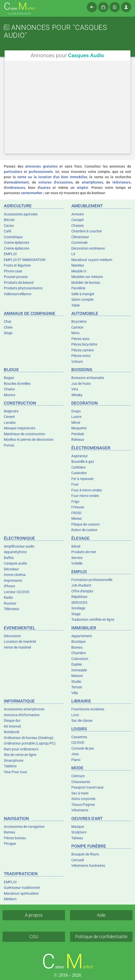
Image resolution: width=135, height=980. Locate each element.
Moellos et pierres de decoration (29, 439)
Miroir (76, 423)
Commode (79, 243)
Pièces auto (80, 339)
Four (75, 484)
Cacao (9, 226)
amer (20, 6)
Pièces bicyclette (84, 344)
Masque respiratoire (20, 428)
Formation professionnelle (92, 580)
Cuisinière (79, 473)
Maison (77, 676)
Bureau (77, 647)
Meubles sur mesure (87, 277)
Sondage (78, 608)
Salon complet (82, 299)
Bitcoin (9, 220)
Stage (76, 614)
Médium (10, 899)
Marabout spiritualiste (21, 893)
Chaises (78, 226)
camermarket (32, 193)
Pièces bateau (15, 838)
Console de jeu (83, 748)
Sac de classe (82, 721)
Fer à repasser (82, 479)
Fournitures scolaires (88, 709)
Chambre (79, 653)
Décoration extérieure (88, 248)
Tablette (10, 766)
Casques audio (15, 563)
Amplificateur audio (19, 546)
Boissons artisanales (88, 378)
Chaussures (81, 782)
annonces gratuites (41, 166)
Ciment (9, 417)
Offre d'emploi (82, 591)
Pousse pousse (16, 277)
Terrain (77, 687)
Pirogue (10, 844)
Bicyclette (79, 322)
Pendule (78, 434)
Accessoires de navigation (24, 827)
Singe (8, 333)
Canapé (77, 220)
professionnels (41, 172)
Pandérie (78, 288)
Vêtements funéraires (88, 866)
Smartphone (14, 761)
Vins (75, 389)
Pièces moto (81, 356)
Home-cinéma (15, 575)
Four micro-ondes (85, 496)
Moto (75, 333)
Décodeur (11, 569)
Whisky (77, 395)
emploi (82, 188)
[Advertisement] (67, 107)
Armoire (78, 214)
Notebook (12, 732)
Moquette (79, 428)
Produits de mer (84, 552)
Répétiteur (79, 597)
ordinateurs (16, 188)
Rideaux (78, 439)
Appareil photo (15, 552)
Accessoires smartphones (24, 709)
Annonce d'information (22, 715)
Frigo (75, 502)
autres (45, 188)
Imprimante (13, 581)
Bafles (9, 558)
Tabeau (77, 838)
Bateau (10, 832)
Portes (9, 445)
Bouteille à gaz (83, 462)
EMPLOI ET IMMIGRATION (25, 260)
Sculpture (79, 832)
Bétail (76, 546)
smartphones (92, 182)
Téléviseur (12, 609)
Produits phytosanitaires (23, 288)
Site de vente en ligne (20, 755)
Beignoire (11, 411)
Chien (8, 327)
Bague (9, 378)
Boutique (78, 642)
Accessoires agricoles (21, 214)
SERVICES (79, 603)
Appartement (82, 636)
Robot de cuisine (84, 530)
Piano (76, 760)
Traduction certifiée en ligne (93, 619)
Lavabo (10, 423)
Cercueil (78, 860)
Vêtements (80, 810)
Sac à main (80, 793)
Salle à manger (83, 294)
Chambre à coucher (87, 231)
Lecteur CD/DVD (17, 592)
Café (7, 231)
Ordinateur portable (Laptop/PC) (30, 743)
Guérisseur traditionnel (22, 888)
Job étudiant (81, 585)
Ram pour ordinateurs (21, 749)
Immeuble (79, 670)
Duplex (77, 664)
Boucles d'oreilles (17, 384)
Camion (77, 327)
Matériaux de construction (24, 434)
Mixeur (77, 518)
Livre (75, 715)
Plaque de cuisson (86, 524)
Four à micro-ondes (87, 490)
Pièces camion (83, 350)
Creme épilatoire (16, 243)
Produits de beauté (19, 283)
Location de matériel (20, 642)
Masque (78, 827)
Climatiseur (80, 237)
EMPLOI (10, 254)
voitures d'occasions (55, 182)
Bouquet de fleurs (85, 854)
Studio (76, 682)
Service (77, 558)
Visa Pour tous (15, 772)
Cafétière (78, 467)
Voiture (77, 362)
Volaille (77, 563)
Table (75, 305)
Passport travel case (87, 787)
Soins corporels (83, 799)
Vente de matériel (17, 647)
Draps (76, 411)
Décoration (12, 636)
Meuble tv (79, 271)
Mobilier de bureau (86, 283)
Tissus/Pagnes (83, 805)
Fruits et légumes (17, 265)
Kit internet (12, 726)
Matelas (78, 265)
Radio (8, 597)
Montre (10, 395)
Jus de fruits (81, 384)
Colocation (80, 659)
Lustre (76, 417)
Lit (73, 254)
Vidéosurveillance (18, 294)
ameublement (18, 182)
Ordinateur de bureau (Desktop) (29, 738)
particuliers (13, 172)
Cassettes (79, 737)
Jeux (75, 754)
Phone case (13, 271)
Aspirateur (80, 456)
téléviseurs (121, 182)
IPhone (9, 586)
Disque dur (12, 721)
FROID (76, 513)
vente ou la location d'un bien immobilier (52, 177)
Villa (75, 693)
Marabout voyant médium (92, 260)
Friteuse (78, 507)
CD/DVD (78, 743)
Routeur (10, 603)
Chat (8, 322)
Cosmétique (13, 237)
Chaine (9, 389)
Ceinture (78, 776)
